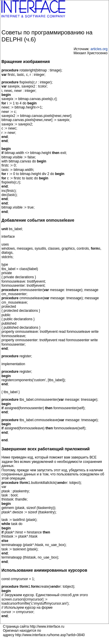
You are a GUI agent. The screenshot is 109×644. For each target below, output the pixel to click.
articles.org (99, 49)
